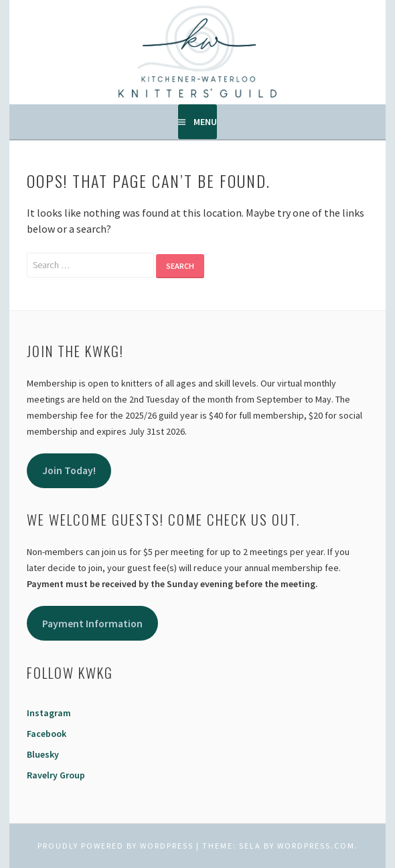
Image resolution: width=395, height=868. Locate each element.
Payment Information (92, 624)
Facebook (47, 734)
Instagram (49, 713)
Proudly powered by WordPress (115, 846)
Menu (205, 122)
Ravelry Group (56, 775)
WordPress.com (316, 846)
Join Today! (69, 470)
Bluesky (43, 754)
